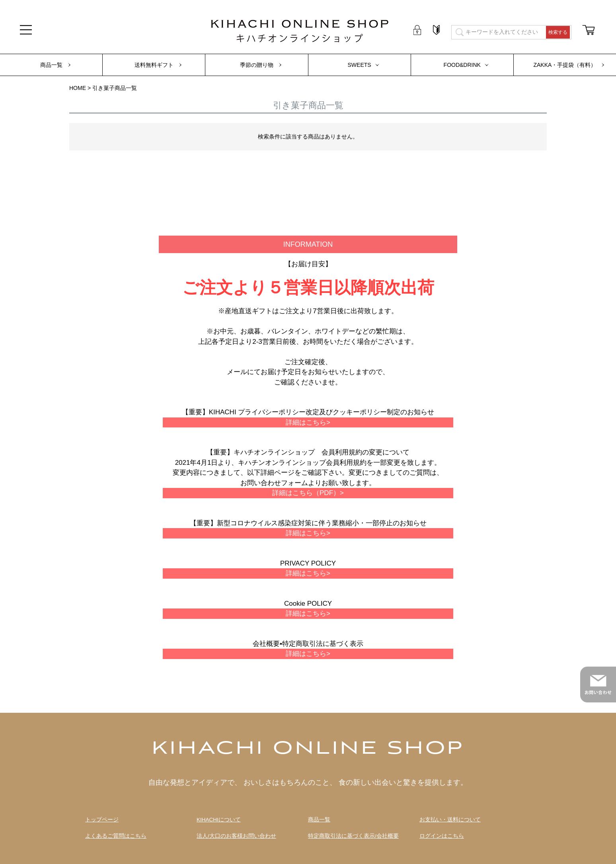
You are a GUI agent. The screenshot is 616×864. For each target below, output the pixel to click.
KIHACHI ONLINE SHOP (308, 749)
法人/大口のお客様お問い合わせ (236, 836)
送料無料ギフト (154, 65)
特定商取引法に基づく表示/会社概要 (353, 836)
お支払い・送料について (450, 820)
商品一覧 (51, 65)
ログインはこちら (442, 836)
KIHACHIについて (219, 820)
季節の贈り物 (257, 65)
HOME (78, 88)
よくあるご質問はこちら (116, 836)
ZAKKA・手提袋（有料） (565, 65)
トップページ (102, 820)
